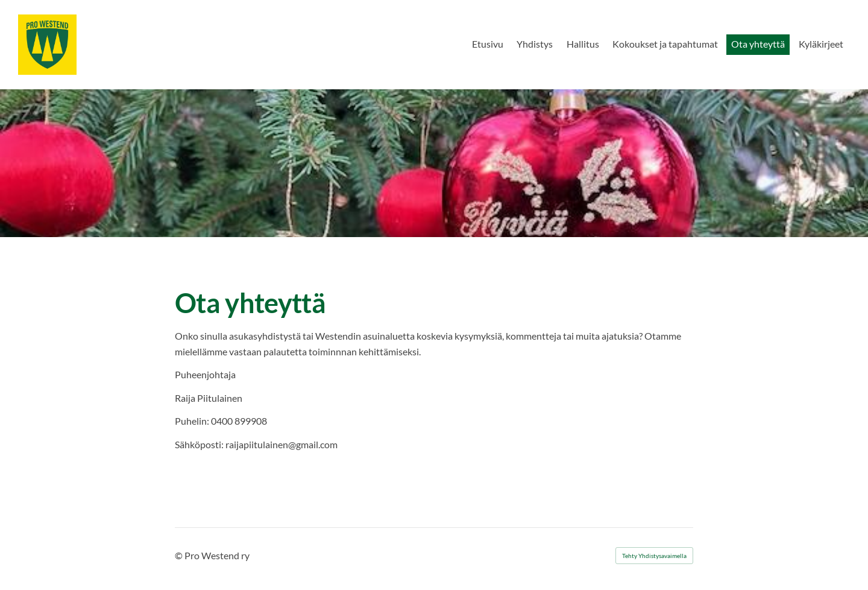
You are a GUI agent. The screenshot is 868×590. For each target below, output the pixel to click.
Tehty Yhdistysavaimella (654, 556)
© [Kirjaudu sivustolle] (180, 555)
